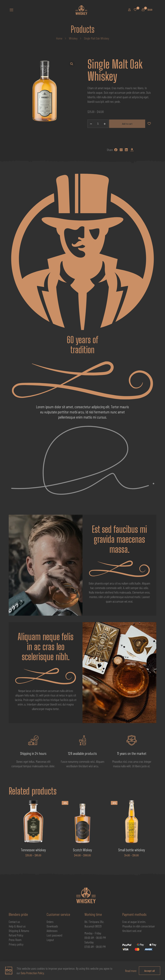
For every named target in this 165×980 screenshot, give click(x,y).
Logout (50, 940)
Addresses (52, 931)
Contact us (14, 922)
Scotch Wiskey (82, 850)
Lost (49, 935)
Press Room (15, 940)
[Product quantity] (98, 124)
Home (59, 38)
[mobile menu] (11, 10)
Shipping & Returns (19, 931)
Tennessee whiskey (33, 850)
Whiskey (73, 38)
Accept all (150, 971)
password (57, 935)
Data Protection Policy (32, 973)
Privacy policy (16, 944)
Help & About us (17, 926)
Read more (131, 971)
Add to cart (127, 124)
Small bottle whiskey (132, 850)
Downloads (52, 926)
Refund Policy (16, 935)
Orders (50, 922)
